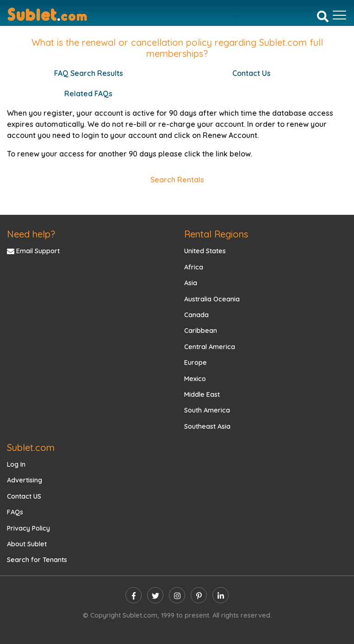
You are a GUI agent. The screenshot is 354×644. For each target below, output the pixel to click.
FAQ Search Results (89, 73)
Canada (196, 315)
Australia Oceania (212, 299)
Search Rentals (177, 180)
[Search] (323, 16)
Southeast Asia (207, 426)
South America (207, 410)
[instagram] (177, 595)
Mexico (195, 379)
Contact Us (252, 73)
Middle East (202, 394)
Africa (194, 267)
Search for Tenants (37, 560)
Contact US (24, 496)
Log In (16, 464)
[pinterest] (199, 595)
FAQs (15, 512)
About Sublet (27, 544)
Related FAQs (88, 94)
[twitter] (155, 595)
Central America (210, 347)
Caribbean (201, 331)
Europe (196, 363)
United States (205, 251)
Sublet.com (31, 447)
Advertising (25, 480)
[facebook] (134, 595)
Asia (191, 283)
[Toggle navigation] (339, 15)
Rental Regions (216, 234)
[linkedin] (220, 595)
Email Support (33, 251)
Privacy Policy (28, 528)
